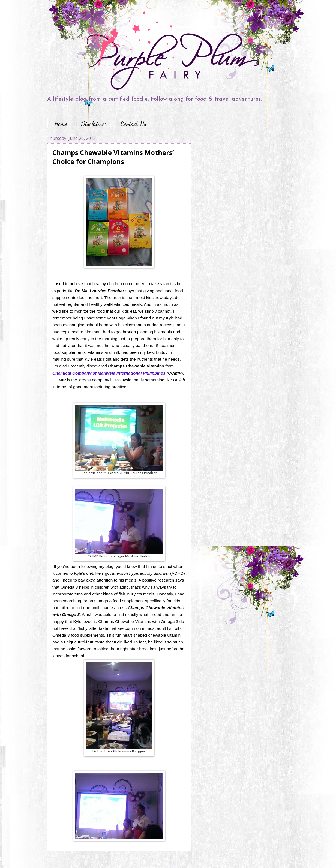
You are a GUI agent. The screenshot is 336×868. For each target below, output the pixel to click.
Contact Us (133, 124)
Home (61, 124)
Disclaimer (94, 124)
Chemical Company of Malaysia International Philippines (109, 373)
